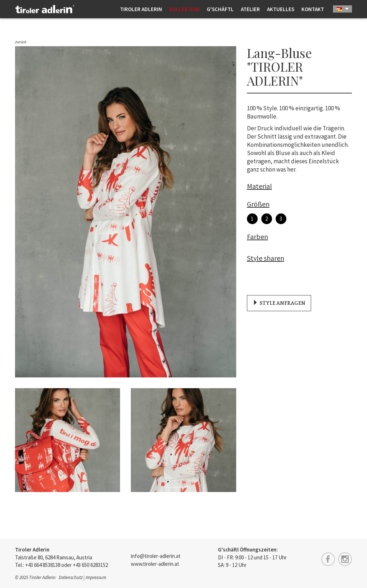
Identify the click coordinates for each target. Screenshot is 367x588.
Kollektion (184, 9)
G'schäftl (220, 9)
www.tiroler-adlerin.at (155, 564)
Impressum (96, 577)
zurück (21, 42)
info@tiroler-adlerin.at (156, 556)
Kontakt (313, 9)
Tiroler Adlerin (141, 9)
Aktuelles (281, 9)
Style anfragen (280, 303)
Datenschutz (71, 577)
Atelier (250, 9)
